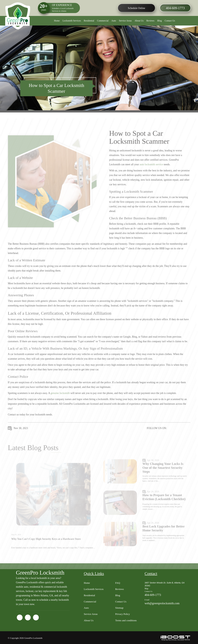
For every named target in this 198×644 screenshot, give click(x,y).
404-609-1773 (174, 8)
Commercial (103, 21)
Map (146, 588)
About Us (139, 21)
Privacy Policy (123, 615)
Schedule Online (136, 8)
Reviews (150, 21)
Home (57, 21)
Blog (159, 21)
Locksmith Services (72, 21)
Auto (114, 21)
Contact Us (170, 21)
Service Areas (125, 21)
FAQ (118, 582)
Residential (89, 21)
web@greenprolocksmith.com (162, 602)
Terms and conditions (126, 621)
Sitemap (119, 608)
